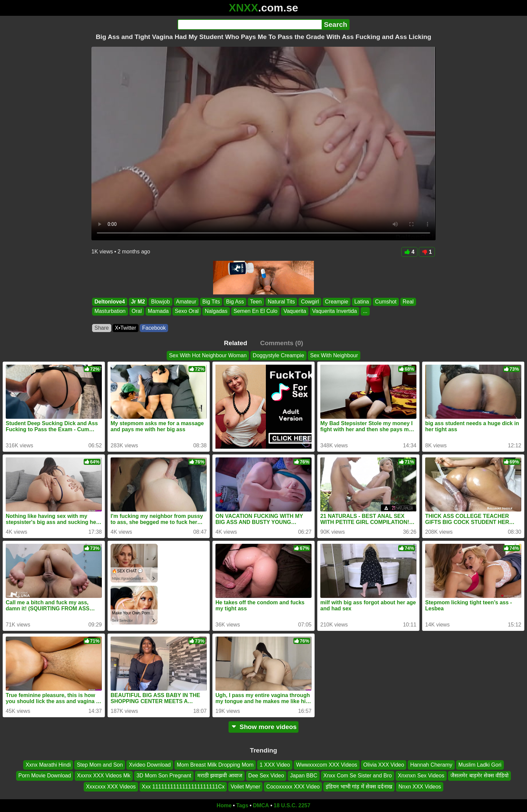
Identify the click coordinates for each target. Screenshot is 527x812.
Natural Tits (281, 302)
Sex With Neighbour (334, 355)
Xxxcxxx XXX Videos (111, 787)
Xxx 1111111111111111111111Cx (183, 787)
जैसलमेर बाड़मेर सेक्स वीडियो (479, 776)
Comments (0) (282, 343)
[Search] (250, 25)
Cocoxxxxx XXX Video (293, 787)
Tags (242, 805)
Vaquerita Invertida (335, 311)
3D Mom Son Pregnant (164, 776)
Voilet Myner (245, 787)
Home (224, 805)
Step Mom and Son (100, 765)
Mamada (158, 311)
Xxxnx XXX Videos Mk (104, 776)
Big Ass (235, 302)
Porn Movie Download (45, 776)
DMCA (261, 805)
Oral (137, 311)
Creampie (337, 302)
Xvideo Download (150, 765)
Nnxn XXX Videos (420, 787)
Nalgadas (216, 311)
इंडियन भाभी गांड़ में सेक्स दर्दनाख (359, 787)
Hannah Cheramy (431, 765)
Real (408, 302)
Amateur (186, 302)
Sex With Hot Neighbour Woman (208, 355)
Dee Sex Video (266, 776)
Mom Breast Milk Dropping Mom (215, 765)
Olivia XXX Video (384, 765)
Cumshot (386, 302)
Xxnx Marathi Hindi (48, 765)
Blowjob (160, 302)
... (365, 311)
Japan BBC (304, 776)
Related (235, 343)
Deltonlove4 (110, 302)
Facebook (154, 328)
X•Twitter (126, 328)
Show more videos (264, 727)
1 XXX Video (275, 765)
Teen (256, 302)
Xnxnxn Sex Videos (421, 776)
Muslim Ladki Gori (480, 765)
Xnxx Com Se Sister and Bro (358, 776)
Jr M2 (138, 302)
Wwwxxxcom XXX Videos (327, 765)
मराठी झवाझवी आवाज (220, 776)
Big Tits (211, 302)
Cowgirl (310, 302)
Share (102, 328)
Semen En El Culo (256, 311)
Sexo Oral (187, 311)
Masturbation (110, 311)
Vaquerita (295, 311)
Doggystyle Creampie (278, 355)
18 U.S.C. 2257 (292, 805)
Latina (362, 302)
